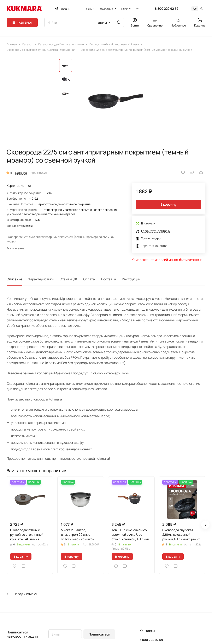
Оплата (89, 279)
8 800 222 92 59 (167, 9)
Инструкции (131, 279)
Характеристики (41, 279)
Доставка (108, 279)
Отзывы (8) (68, 279)
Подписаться (99, 634)
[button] (205, 525)
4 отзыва (21, 173)
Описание (14, 279)
